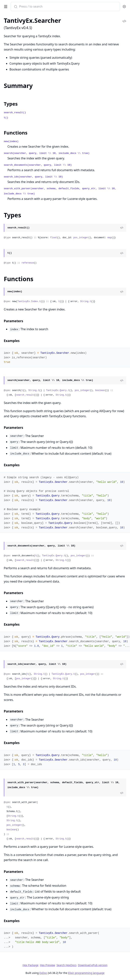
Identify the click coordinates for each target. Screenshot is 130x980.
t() (6, 118)
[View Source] (122, 228)
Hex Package (31, 965)
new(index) (11, 141)
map (110, 238)
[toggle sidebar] (5, 6)
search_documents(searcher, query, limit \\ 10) (38, 165)
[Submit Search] (15, 7)
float (54, 238)
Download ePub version (93, 965)
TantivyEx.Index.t (29, 302)
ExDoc (43, 973)
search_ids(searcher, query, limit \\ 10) (33, 177)
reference (28, 263)
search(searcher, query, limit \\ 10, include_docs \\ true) (47, 153)
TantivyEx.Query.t (58, 390)
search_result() (15, 113)
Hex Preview (48, 965)
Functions (16, 133)
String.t (86, 302)
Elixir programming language (86, 973)
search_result (25, 395)
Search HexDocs (66, 965)
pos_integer (81, 238)
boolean (100, 390)
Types (11, 104)
